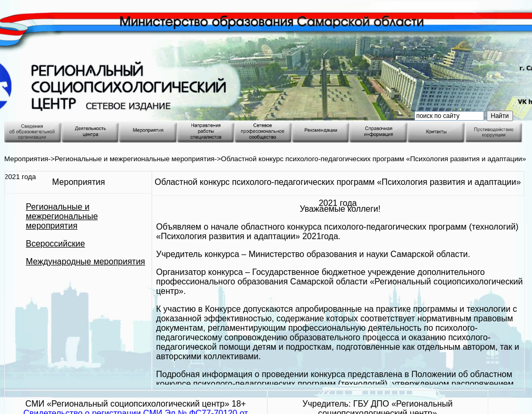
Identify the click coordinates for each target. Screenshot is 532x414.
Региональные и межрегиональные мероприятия (135, 159)
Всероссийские (55, 244)
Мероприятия (26, 159)
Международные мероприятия (85, 262)
